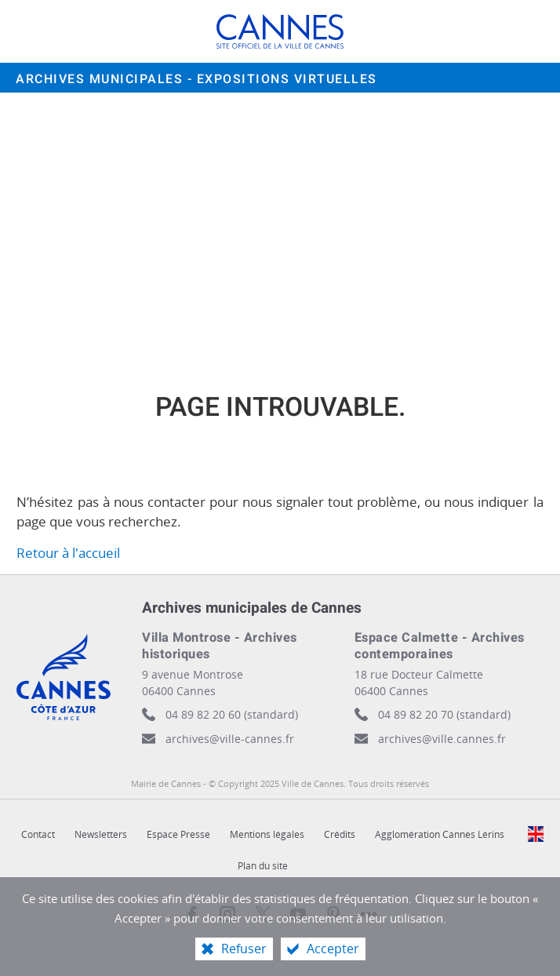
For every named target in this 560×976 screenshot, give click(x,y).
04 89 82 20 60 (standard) (232, 714)
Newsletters (101, 834)
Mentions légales (267, 834)
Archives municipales (196, 79)
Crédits (340, 834)
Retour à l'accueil (68, 553)
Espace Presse (178, 834)
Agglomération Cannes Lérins (440, 834)
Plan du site (263, 866)
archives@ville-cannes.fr (230, 739)
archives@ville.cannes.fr (442, 739)
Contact (38, 834)
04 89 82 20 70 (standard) (444, 714)
